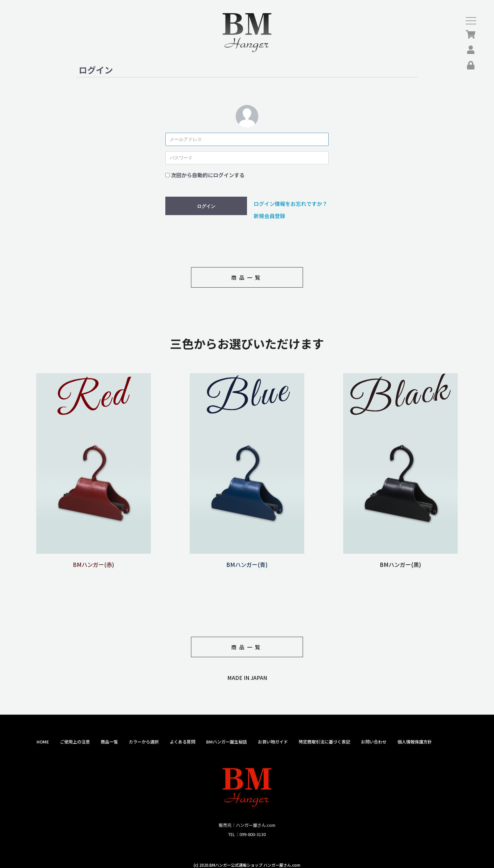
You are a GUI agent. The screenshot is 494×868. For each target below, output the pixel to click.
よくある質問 (182, 742)
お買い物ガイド (273, 742)
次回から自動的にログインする (208, 175)
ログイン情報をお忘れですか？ (290, 204)
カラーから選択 (144, 742)
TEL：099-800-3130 (247, 834)
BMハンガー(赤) (94, 560)
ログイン (206, 206)
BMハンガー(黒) (400, 560)
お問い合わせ (374, 742)
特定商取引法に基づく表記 (324, 742)
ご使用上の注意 (75, 742)
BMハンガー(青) (247, 560)
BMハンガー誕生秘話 (227, 742)
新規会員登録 (269, 216)
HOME (43, 742)
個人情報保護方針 (415, 742)
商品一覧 (247, 277)
